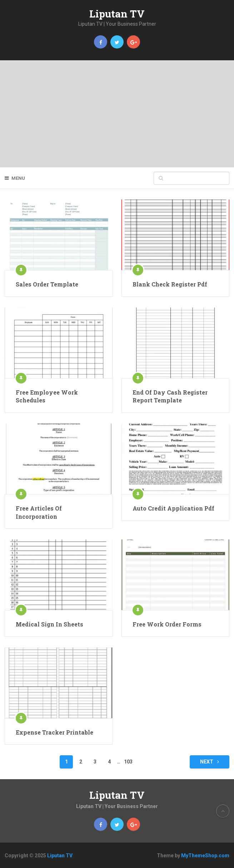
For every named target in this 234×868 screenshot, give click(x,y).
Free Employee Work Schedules (47, 396)
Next (210, 762)
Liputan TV (117, 14)
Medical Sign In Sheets (49, 624)
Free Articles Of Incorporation (39, 512)
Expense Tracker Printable (54, 732)
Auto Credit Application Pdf (173, 508)
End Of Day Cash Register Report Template (170, 396)
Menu (18, 178)
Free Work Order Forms (167, 624)
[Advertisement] (117, 114)
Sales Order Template (47, 284)
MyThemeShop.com (205, 856)
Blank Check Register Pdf (170, 284)
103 (128, 762)
